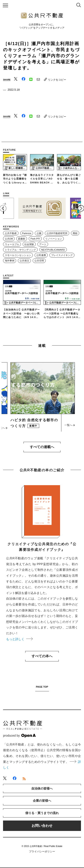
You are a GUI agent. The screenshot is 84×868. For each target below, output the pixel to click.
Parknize (27, 233)
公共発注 (24, 261)
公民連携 (41, 255)
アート (43, 244)
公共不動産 (11, 233)
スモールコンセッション (18, 255)
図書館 (22, 239)
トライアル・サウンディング (20, 250)
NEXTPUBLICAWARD (53, 250)
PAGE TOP (42, 687)
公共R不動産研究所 (57, 233)
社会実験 (29, 244)
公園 (39, 233)
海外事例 (10, 261)
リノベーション (54, 239)
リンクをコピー (55, 80)
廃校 (75, 233)
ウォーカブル (12, 244)
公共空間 (39, 261)
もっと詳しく (19, 639)
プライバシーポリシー (42, 852)
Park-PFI (35, 239)
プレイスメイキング (62, 255)
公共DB (9, 239)
